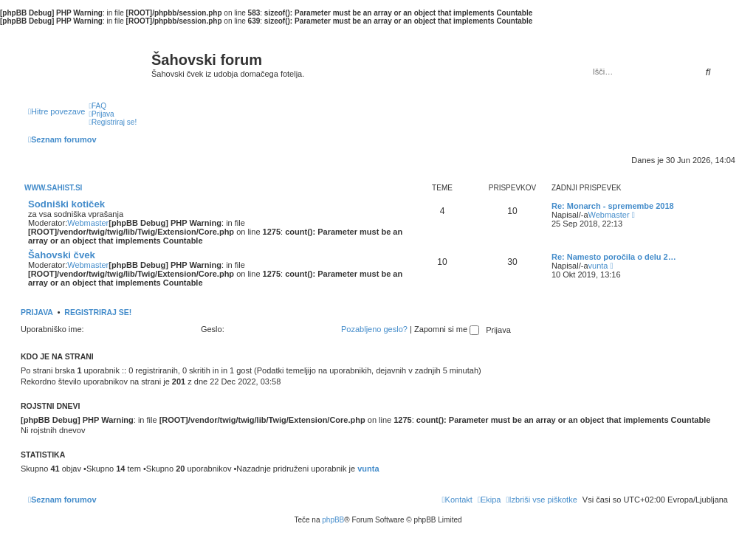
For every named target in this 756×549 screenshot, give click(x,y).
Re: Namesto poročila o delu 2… (614, 257)
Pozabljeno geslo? (374, 329)
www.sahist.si (53, 188)
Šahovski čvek (62, 255)
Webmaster (88, 223)
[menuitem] (97, 106)
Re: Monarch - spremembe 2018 (613, 206)
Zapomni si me (447, 329)
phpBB (333, 520)
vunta (598, 266)
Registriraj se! (98, 312)
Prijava (37, 312)
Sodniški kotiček (66, 204)
